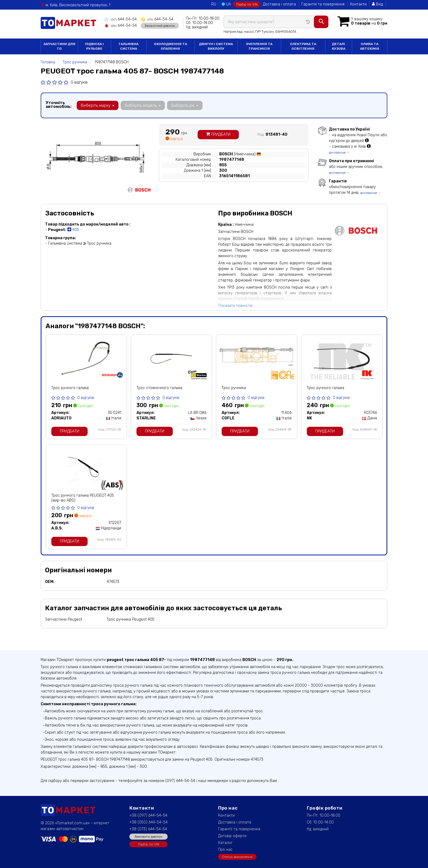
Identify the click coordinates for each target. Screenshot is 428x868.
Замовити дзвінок (148, 837)
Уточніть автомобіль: (59, 105)
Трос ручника (234, 388)
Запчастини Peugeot (64, 619)
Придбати (218, 134)
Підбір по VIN (247, 4)
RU (214, 4)
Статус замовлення (237, 857)
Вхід (378, 4)
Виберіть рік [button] (185, 105)
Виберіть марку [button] (98, 105)
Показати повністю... (237, 306)
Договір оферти (232, 836)
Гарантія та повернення (323, 4)
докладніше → (339, 152)
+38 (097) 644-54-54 (148, 815)
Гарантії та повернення (239, 829)
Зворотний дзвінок (160, 25)
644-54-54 (121, 19)
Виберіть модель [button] (143, 105)
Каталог (225, 843)
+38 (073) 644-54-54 (148, 829)
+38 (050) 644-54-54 (148, 822)
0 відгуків (79, 82)
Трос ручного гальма (70, 388)
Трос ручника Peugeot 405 (131, 619)
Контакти (358, 4)
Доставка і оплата (279, 4)
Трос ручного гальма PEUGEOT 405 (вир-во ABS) (83, 498)
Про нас (225, 850)
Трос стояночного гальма (159, 388)
